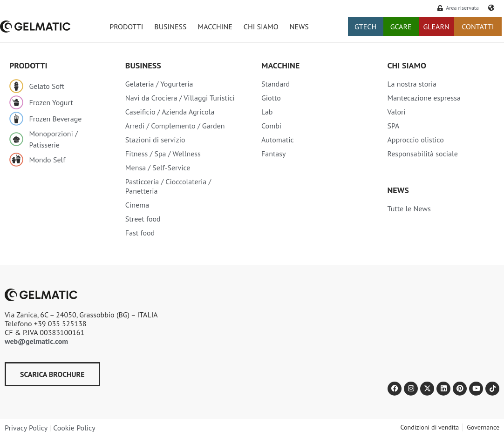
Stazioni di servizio (155, 140)
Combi (271, 126)
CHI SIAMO (261, 27)
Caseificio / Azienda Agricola (170, 112)
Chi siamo (406, 65)
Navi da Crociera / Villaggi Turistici (180, 98)
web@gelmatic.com (36, 341)
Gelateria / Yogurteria (159, 84)
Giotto (271, 98)
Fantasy (274, 154)
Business (143, 65)
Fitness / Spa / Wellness (163, 154)
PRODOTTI (126, 27)
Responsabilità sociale (422, 154)
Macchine (280, 65)
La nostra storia (412, 84)
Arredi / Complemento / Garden (175, 126)
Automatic (278, 140)
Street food (143, 219)
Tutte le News (409, 208)
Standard (276, 84)
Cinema (137, 205)
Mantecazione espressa (424, 98)
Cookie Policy (74, 428)
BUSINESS (170, 27)
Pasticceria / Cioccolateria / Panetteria (168, 186)
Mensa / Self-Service (158, 168)
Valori (396, 112)
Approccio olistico (415, 140)
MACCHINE (215, 27)
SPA (393, 126)
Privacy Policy (26, 428)
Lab (267, 112)
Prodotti (28, 65)
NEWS (299, 27)
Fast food (140, 233)
